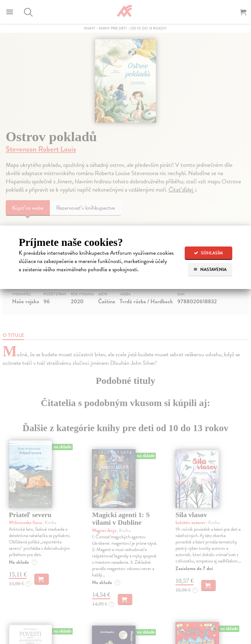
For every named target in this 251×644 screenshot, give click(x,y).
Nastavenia (210, 269)
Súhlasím (208, 253)
